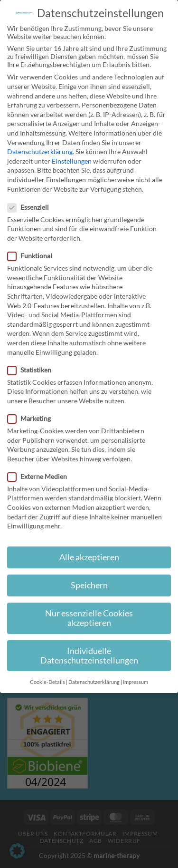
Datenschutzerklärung (40, 151)
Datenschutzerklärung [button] (94, 682)
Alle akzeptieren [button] (89, 557)
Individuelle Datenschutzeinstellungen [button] (89, 656)
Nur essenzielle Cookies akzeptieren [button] (89, 618)
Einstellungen (72, 161)
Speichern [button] (89, 585)
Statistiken (33, 370)
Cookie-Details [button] (47, 682)
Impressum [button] (136, 682)
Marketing (33, 418)
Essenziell (32, 207)
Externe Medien (41, 476)
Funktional (34, 256)
